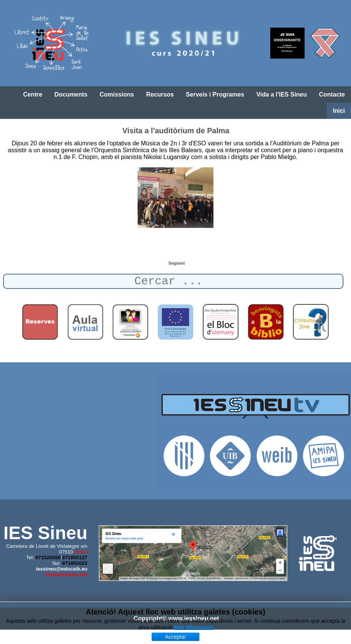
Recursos (160, 94)
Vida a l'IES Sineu (281, 94)
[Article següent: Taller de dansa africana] (176, 263)
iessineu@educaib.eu (62, 569)
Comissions (117, 94)
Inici (339, 111)
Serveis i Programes (215, 94)
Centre (33, 94)
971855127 (75, 557)
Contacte (332, 94)
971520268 (48, 557)
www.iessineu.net (66, 575)
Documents (71, 94)
